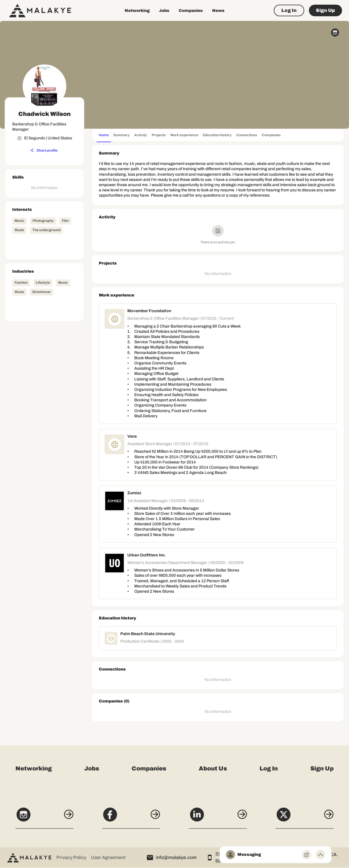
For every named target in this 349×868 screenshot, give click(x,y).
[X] (305, 818)
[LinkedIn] (218, 818)
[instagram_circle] (335, 33)
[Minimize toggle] (321, 855)
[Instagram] (44, 818)
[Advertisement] (44, 411)
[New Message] (307, 855)
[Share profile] (44, 150)
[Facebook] (131, 818)
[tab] (104, 136)
